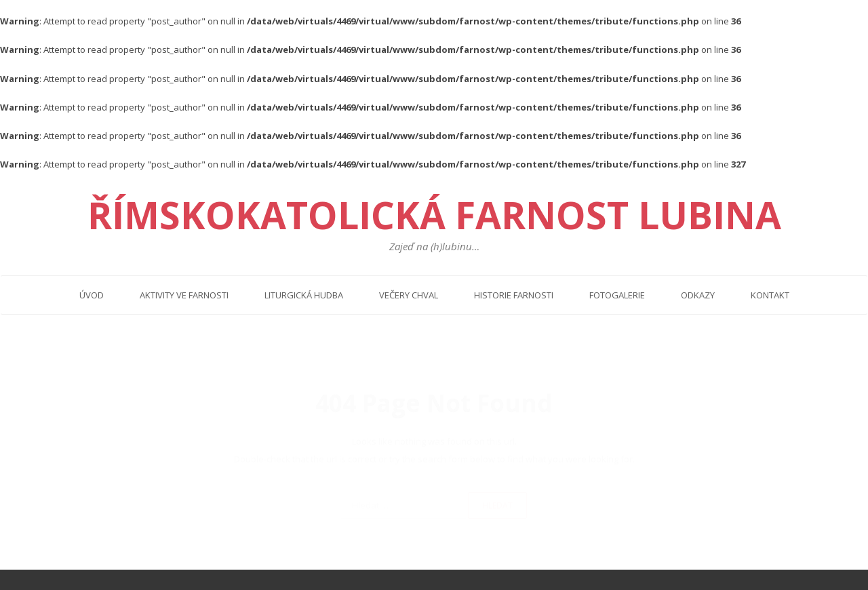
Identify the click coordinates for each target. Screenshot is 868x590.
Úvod (92, 295)
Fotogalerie (617, 295)
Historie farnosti (514, 295)
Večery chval (409, 295)
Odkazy (698, 295)
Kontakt (770, 295)
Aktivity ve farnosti (184, 295)
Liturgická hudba (304, 295)
